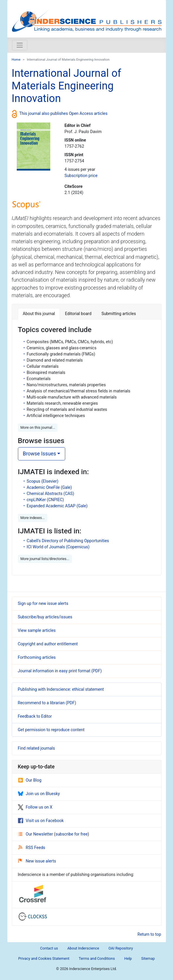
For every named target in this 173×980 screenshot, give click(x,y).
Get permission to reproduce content (51, 730)
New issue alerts (37, 861)
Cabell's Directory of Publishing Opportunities (68, 541)
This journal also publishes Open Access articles (64, 113)
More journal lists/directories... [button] (45, 559)
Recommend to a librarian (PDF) (47, 703)
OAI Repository (121, 948)
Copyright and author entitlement (48, 644)
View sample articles (37, 630)
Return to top (149, 934)
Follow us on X (35, 807)
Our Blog (30, 780)
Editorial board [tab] (78, 314)
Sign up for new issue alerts (43, 603)
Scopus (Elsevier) (43, 481)
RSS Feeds (32, 848)
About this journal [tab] (39, 314)
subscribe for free (72, 834)
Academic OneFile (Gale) (49, 487)
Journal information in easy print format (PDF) (60, 671)
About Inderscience (83, 948)
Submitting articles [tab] (119, 314)
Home (16, 60)
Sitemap (148, 958)
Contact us (49, 948)
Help (128, 958)
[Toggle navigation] (20, 45)
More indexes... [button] (33, 518)
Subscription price (81, 176)
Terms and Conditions (97, 958)
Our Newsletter (36, 834)
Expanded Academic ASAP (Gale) (57, 506)
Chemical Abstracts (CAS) (50, 494)
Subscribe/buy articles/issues (45, 617)
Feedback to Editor (35, 716)
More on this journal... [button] (38, 428)
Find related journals (36, 748)
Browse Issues (40, 454)
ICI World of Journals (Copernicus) (58, 547)
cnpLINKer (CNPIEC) (45, 500)
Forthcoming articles (37, 657)
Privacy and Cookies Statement (44, 958)
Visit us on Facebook (41, 821)
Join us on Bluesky (39, 794)
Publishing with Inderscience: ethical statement (61, 689)
